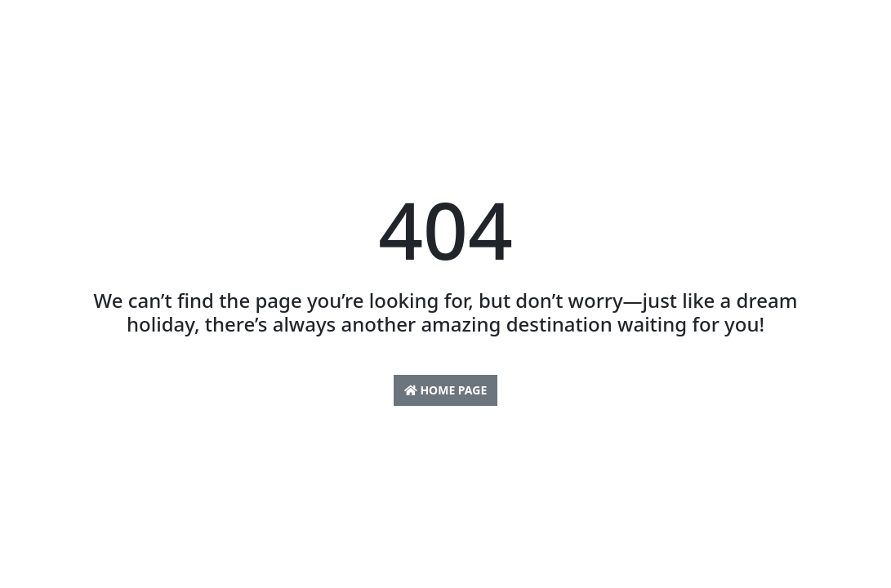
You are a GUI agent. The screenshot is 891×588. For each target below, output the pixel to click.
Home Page (445, 390)
